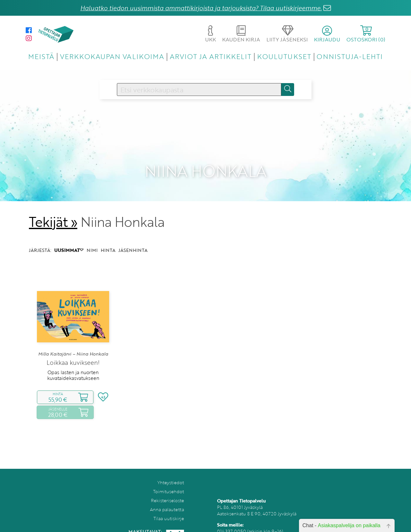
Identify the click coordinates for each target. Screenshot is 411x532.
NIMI (92, 240)
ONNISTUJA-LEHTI (350, 56)
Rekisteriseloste (167, 490)
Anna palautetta (167, 499)
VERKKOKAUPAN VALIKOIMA (112, 56)
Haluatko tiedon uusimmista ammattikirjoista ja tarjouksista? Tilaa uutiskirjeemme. (201, 8)
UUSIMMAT (69, 240)
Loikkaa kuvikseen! (73, 352)
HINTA (108, 240)
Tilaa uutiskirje (169, 508)
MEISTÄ (41, 56)
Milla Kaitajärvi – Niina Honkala (73, 343)
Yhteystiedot (171, 472)
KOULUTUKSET (284, 56)
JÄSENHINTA (133, 240)
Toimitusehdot (169, 481)
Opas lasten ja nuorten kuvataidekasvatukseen (73, 365)
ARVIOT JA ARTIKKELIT (211, 56)
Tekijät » (53, 211)
